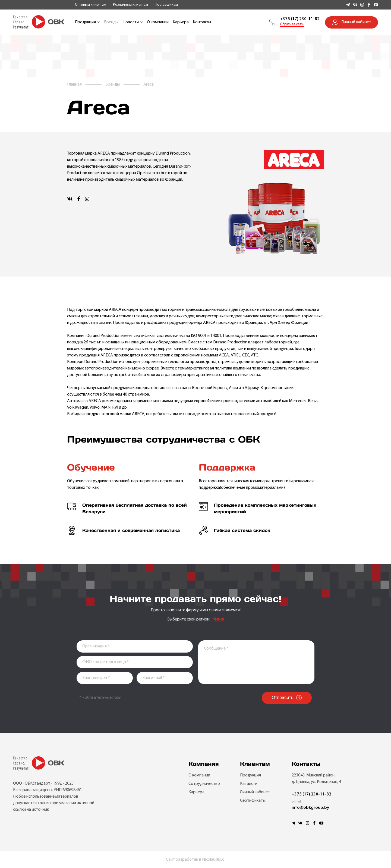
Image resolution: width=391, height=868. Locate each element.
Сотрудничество (204, 784)
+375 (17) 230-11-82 (300, 19)
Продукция (87, 22)
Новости (133, 22)
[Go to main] (39, 22)
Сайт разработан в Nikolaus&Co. (196, 860)
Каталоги (249, 784)
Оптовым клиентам (91, 5)
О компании (158, 22)
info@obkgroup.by (310, 808)
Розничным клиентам (130, 5)
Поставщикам (166, 5)
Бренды (111, 22)
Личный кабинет (255, 792)
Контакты (202, 22)
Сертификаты (253, 801)
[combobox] (218, 620)
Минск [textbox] (218, 619)
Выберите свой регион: (189, 619)
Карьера (181, 22)
